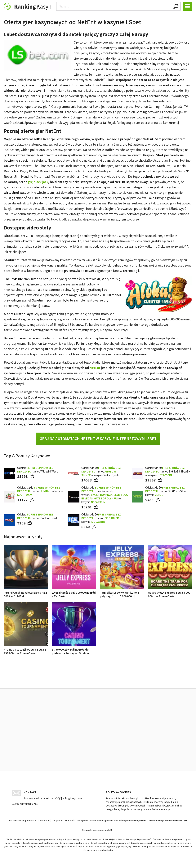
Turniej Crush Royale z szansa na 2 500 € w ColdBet (26, 593)
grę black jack (38, 182)
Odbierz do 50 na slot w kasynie (101, 518)
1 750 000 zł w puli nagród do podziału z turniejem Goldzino (74, 650)
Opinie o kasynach (113, 680)
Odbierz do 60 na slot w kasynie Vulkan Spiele (101, 471)
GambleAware (155, 820)
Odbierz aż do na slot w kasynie (40, 491)
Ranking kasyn (142, 680)
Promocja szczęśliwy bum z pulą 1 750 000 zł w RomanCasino (26, 650)
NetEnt (95, 368)
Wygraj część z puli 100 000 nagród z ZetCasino (74, 593)
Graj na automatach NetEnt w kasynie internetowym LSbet (98, 439)
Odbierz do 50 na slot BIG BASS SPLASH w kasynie (168, 471)
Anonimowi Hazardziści (175, 820)
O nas (34, 803)
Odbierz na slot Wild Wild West (38, 470)
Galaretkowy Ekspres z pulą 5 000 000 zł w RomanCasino (170, 593)
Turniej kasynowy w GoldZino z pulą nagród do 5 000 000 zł (122, 593)
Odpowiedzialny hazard (134, 820)
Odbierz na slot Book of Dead (37, 516)
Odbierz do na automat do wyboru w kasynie (105, 495)
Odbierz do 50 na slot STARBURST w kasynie (166, 491)
